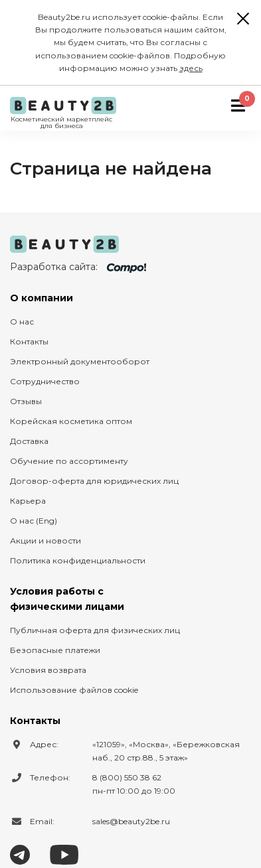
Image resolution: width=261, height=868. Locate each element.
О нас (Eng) (34, 521)
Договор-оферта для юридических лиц (94, 481)
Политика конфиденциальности (78, 560)
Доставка (29, 441)
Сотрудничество (45, 381)
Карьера (28, 501)
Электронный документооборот (80, 361)
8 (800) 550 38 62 (127, 777)
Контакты (29, 341)
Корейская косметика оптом (71, 421)
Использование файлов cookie (74, 690)
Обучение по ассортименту (69, 461)
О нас (22, 322)
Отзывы (26, 401)
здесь (191, 68)
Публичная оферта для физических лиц (95, 630)
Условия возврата (48, 670)
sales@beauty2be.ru (131, 821)
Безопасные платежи (55, 650)
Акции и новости (45, 541)
